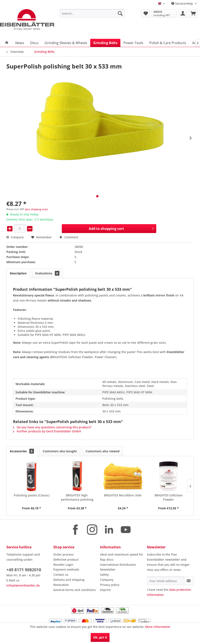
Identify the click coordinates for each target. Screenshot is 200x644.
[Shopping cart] (193, 13)
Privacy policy (110, 585)
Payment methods (66, 569)
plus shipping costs (37, 209)
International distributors (118, 565)
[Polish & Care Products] (168, 43)
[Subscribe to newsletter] (189, 581)
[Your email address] (166, 581)
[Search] (120, 13)
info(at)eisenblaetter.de (23, 585)
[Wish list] (145, 13)
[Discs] (34, 43)
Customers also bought (60, 451)
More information (158, 627)
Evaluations (47, 273)
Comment (69, 237)
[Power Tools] (133, 43)
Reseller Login (63, 565)
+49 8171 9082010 (24, 570)
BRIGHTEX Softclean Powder (169, 497)
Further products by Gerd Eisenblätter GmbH (47, 431)
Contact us (61, 575)
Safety (104, 575)
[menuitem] (92, 13)
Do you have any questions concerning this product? (52, 427)
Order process (63, 554)
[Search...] (92, 13)
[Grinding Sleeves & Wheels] (66, 43)
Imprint (105, 590)
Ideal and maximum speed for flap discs (122, 557)
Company (107, 580)
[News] (20, 43)
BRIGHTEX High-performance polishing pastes (77, 497)
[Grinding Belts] (105, 43)
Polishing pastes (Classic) (32, 495)
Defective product (66, 559)
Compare (15, 237)
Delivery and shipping (69, 580)
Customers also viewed (103, 451)
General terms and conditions (75, 590)
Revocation (61, 585)
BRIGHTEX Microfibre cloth (123, 495)
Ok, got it (100, 637)
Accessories (22, 451)
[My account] (183, 13)
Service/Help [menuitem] (183, 3)
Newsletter (108, 569)
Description (18, 273)
